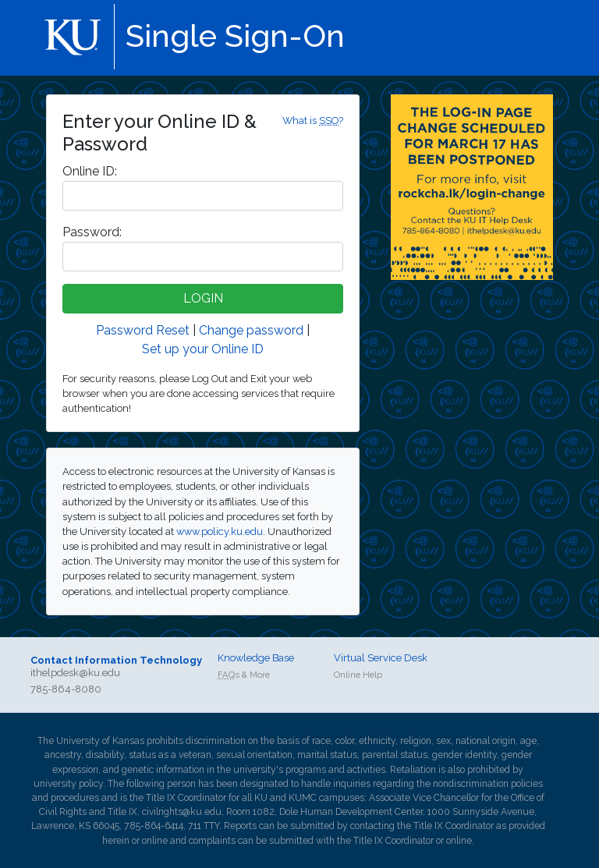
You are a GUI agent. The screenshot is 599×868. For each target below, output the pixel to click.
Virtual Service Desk (381, 658)
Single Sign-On (235, 35)
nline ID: (90, 171)
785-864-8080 (66, 689)
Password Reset (143, 330)
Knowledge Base (256, 658)
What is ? (313, 120)
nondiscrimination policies (488, 784)
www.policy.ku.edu (220, 531)
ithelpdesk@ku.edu (75, 673)
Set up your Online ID (203, 349)
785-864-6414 (154, 826)
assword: (92, 232)
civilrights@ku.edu (182, 812)
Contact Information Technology (116, 660)
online (155, 841)
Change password (251, 330)
